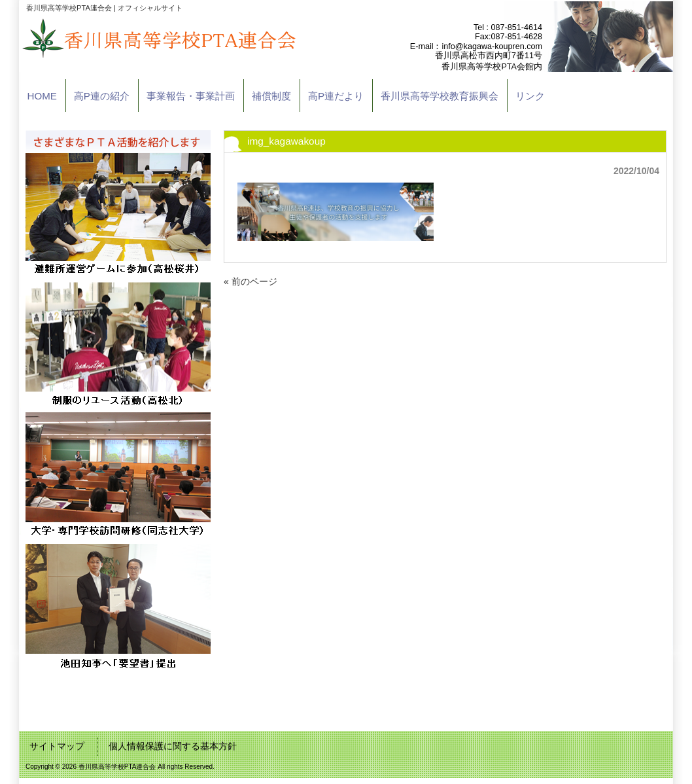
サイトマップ (57, 746)
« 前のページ (251, 281)
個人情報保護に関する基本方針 (173, 746)
